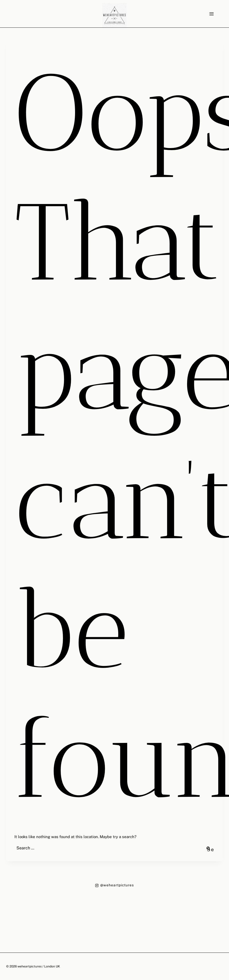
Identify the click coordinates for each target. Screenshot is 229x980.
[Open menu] (211, 14)
